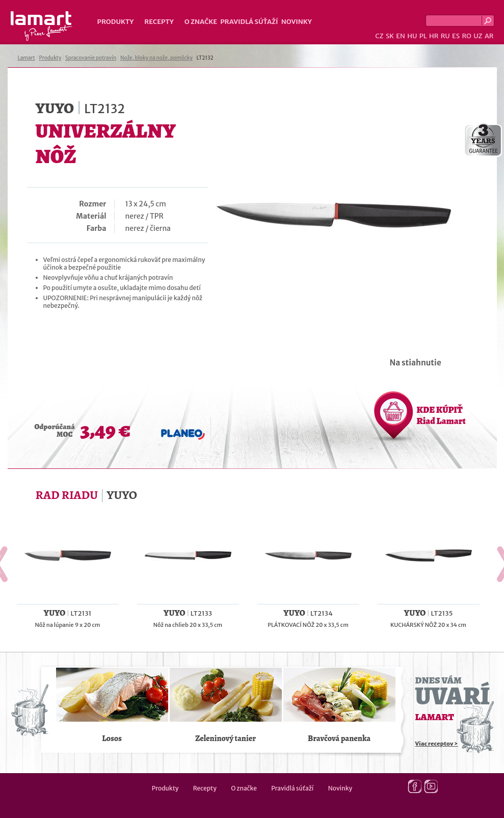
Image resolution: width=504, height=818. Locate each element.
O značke (201, 22)
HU (412, 36)
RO (466, 36)
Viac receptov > (437, 744)
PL (423, 36)
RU (445, 36)
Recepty (159, 22)
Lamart (42, 26)
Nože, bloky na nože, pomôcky (156, 58)
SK (390, 36)
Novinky (297, 22)
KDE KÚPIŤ (441, 415)
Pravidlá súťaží (249, 22)
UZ (478, 36)
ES (456, 36)
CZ (379, 36)
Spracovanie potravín (91, 58)
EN (401, 36)
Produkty (116, 22)
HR (434, 36)
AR (489, 36)
